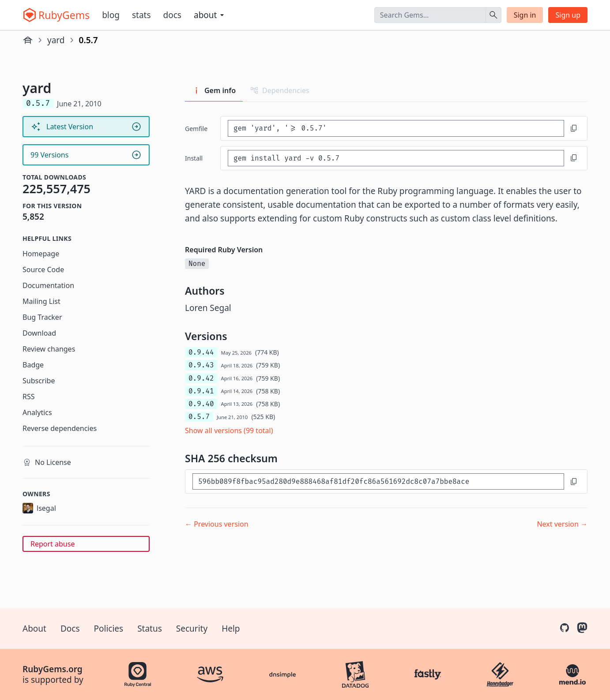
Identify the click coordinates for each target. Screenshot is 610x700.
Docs (172, 15)
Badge (33, 365)
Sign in (525, 15)
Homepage (41, 254)
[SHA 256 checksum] (378, 481)
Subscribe (39, 381)
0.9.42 (201, 378)
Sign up (568, 15)
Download (39, 333)
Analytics (37, 412)
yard (56, 40)
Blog (111, 15)
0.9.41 (201, 391)
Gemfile (196, 129)
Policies (109, 629)
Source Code (43, 270)
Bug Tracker (42, 317)
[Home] (28, 40)
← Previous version (217, 524)
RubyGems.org (53, 669)
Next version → (562, 524)
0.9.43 (201, 365)
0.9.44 (201, 352)
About (34, 629)
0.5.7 (199, 417)
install (194, 158)
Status (150, 629)
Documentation (48, 285)
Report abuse (53, 544)
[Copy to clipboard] (574, 128)
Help (231, 629)
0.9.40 (201, 404)
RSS (29, 397)
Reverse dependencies (60, 428)
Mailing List (41, 301)
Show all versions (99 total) (229, 430)
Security (192, 629)
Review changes (49, 349)
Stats (141, 15)
